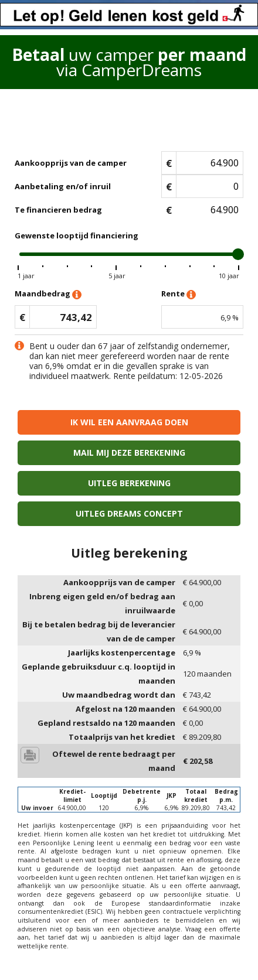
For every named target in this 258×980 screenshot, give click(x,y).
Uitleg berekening (129, 483)
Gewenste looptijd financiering (77, 235)
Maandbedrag (48, 294)
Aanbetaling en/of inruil (63, 186)
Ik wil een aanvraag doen (129, 422)
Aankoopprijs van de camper (71, 163)
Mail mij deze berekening (129, 453)
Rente (179, 294)
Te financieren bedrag (58, 210)
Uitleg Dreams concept (129, 513)
